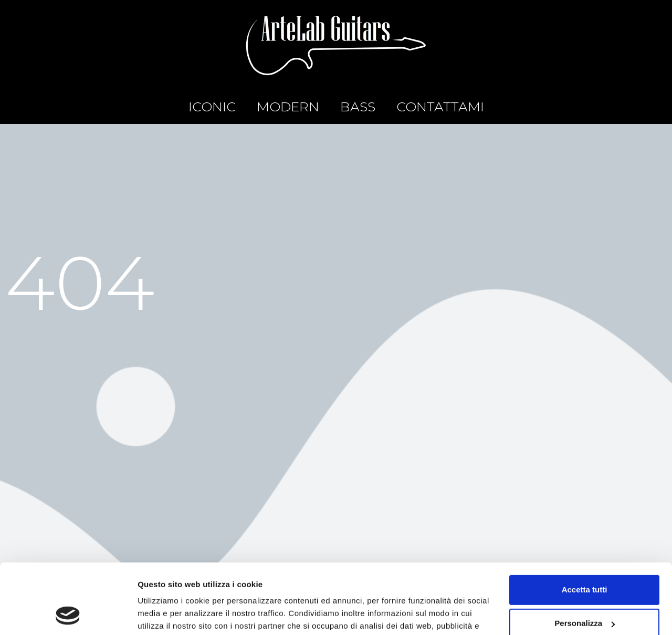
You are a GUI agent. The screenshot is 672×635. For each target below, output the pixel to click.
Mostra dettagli (166, 614)
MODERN (288, 107)
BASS (358, 107)
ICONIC (212, 107)
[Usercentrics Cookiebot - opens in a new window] (68, 615)
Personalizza (585, 558)
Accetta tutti (585, 524)
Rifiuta (585, 591)
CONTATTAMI (440, 107)
